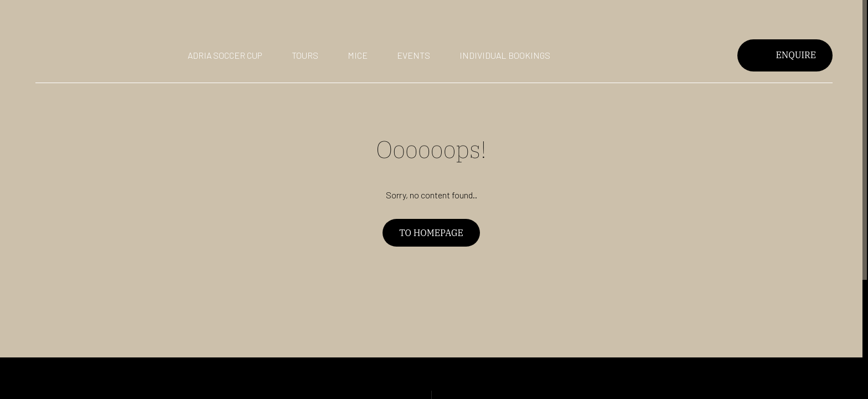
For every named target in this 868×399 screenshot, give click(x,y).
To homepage (431, 233)
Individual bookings (505, 55)
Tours (305, 55)
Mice (358, 55)
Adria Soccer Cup (225, 55)
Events (414, 55)
